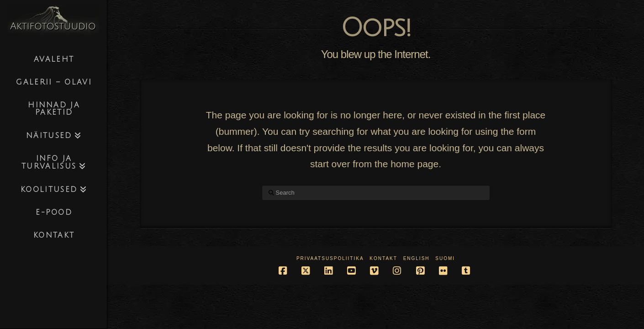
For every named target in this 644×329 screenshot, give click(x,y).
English (417, 258)
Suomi (445, 258)
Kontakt (383, 258)
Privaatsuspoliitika (330, 258)
